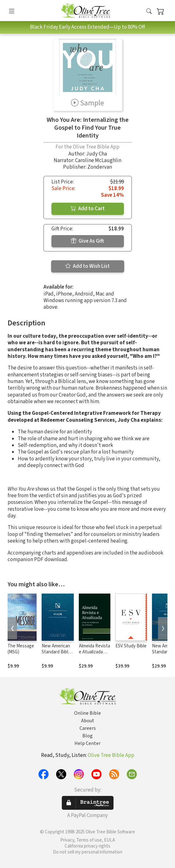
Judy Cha (96, 154)
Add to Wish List (87, 266)
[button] (149, 12)
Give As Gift (87, 241)
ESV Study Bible (131, 646)
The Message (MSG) (21, 649)
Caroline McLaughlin (98, 161)
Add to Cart (88, 209)
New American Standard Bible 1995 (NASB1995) (56, 655)
